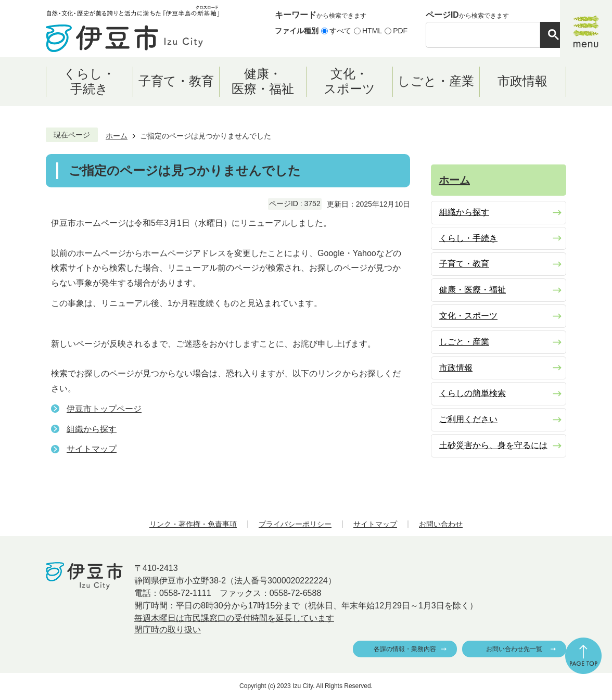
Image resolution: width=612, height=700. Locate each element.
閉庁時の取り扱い (168, 629)
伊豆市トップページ (104, 409)
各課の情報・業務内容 (405, 649)
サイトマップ (92, 449)
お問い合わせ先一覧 (514, 649)
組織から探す (92, 429)
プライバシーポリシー (295, 524)
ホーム (117, 136)
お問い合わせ (441, 524)
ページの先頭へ (583, 656)
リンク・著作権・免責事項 (193, 524)
